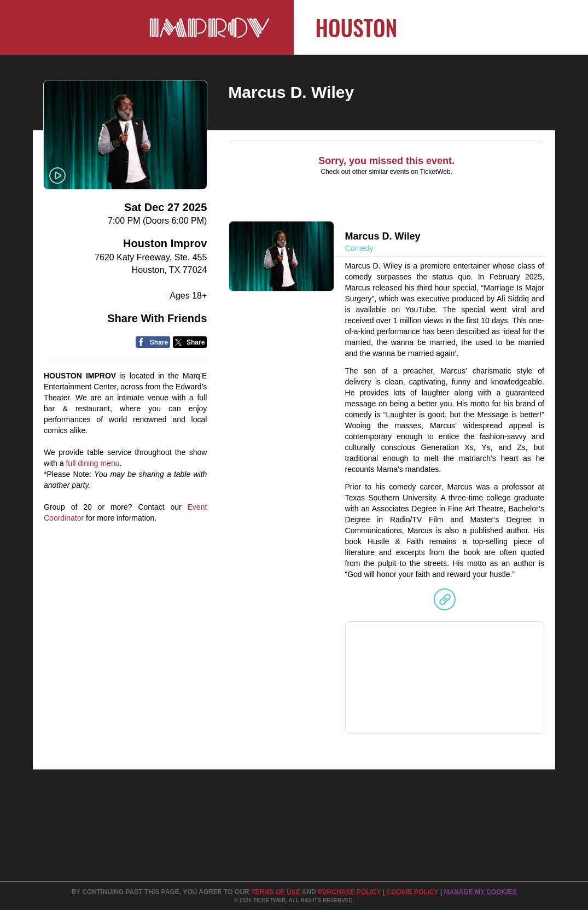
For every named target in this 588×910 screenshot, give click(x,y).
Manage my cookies (480, 892)
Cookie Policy (413, 892)
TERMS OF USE (276, 892)
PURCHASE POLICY (350, 892)
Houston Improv (165, 243)
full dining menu (92, 463)
